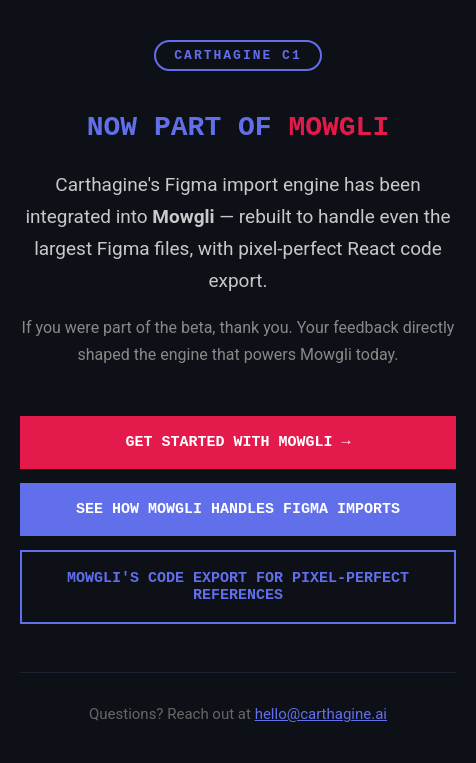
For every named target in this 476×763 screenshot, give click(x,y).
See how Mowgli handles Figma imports (238, 509)
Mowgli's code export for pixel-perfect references (238, 587)
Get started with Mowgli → (237, 442)
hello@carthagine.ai (321, 714)
